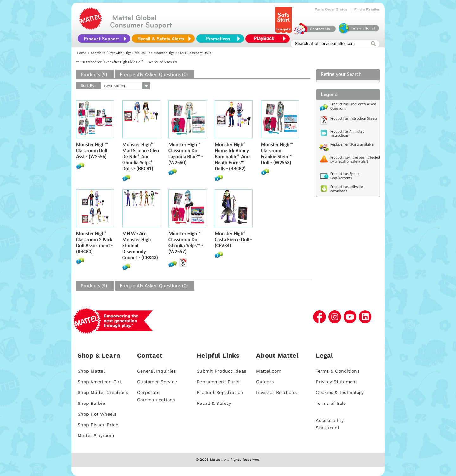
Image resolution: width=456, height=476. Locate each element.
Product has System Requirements (345, 176)
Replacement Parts (218, 382)
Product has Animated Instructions (347, 133)
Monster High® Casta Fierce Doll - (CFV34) (233, 239)
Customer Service (157, 382)
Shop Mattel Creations (103, 392)
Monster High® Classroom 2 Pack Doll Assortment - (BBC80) (94, 242)
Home (82, 53)
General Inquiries (156, 371)
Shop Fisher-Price (98, 425)
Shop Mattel (91, 371)
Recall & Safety (214, 403)
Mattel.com (269, 371)
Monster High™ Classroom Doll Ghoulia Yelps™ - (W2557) (186, 242)
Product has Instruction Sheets (354, 118)
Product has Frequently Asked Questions (353, 106)
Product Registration (220, 392)
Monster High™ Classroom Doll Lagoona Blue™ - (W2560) (186, 153)
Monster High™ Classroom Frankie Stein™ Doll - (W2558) (277, 153)
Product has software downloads (347, 189)
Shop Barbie (91, 403)
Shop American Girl (99, 382)
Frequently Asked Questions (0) (154, 75)
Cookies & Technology (340, 392)
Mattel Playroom (96, 435)
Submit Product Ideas (221, 371)
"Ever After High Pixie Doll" (128, 53)
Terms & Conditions (338, 371)
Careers (265, 382)
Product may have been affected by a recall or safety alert (355, 159)
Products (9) (94, 75)
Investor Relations (276, 392)
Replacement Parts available (352, 144)
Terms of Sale (331, 403)
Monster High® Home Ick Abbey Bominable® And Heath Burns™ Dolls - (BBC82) (232, 157)
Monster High (164, 53)
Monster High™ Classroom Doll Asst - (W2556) (92, 150)
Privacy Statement (336, 382)
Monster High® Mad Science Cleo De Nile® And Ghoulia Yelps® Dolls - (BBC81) (141, 157)
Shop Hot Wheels (97, 414)
